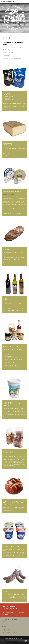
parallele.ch (20, 639)
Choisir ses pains (5, 615)
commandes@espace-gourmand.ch (8, 57)
